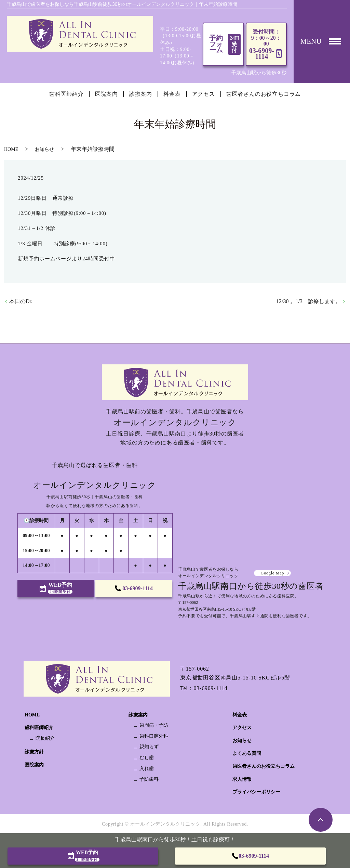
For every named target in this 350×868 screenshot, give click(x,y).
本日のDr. (21, 301)
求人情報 (242, 779)
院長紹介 (45, 738)
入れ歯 (147, 769)
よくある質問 (247, 753)
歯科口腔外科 (154, 736)
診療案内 (141, 94)
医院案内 (106, 94)
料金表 (172, 94)
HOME (11, 149)
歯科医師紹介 (66, 94)
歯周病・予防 (154, 725)
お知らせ (44, 149)
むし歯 (147, 758)
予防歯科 (149, 779)
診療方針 (34, 752)
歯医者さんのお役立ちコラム (264, 94)
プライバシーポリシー (256, 792)
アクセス (204, 94)
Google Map (272, 573)
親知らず (149, 747)
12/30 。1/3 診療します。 (308, 301)
